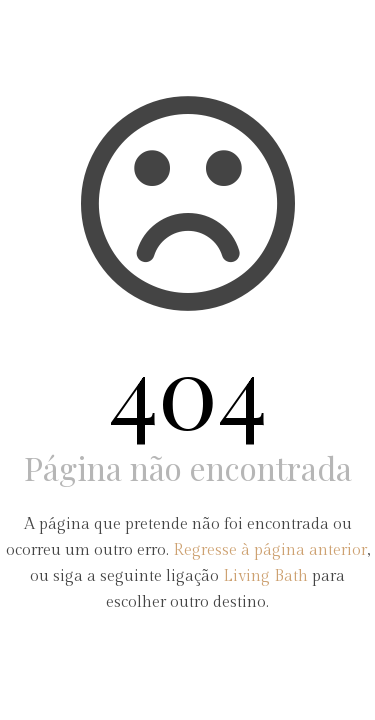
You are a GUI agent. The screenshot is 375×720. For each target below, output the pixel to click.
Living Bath (265, 576)
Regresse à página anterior (270, 550)
